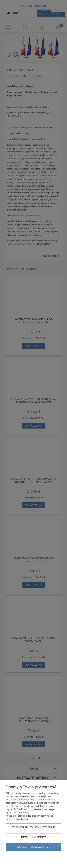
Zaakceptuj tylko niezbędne (34, 827)
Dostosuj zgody (33, 837)
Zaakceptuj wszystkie (34, 847)
